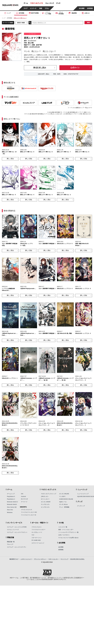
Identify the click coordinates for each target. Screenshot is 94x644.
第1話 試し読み (40, 68)
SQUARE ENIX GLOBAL (77, 559)
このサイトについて (26, 559)
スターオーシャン (37, 538)
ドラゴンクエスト (37, 527)
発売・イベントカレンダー (66, 530)
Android (23, 496)
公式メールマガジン (64, 535)
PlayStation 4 (11, 499)
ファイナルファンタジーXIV (29, 512)
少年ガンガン (45, 496)
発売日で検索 (21, 23)
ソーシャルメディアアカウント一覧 (68, 532)
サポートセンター (53, 559)
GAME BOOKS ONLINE (66, 499)
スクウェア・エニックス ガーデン (17, 547)
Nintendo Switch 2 (12, 502)
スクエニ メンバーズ (13, 530)
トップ (4, 18)
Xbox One (10, 510)
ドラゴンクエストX (26, 510)
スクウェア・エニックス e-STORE (17, 527)
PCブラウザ (24, 499)
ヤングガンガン (45, 504)
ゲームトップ (11, 494)
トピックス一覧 (63, 527)
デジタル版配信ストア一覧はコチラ (81, 108)
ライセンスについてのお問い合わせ (68, 538)
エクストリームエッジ (38, 543)
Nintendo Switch (12, 504)
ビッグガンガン (45, 507)
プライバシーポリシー (40, 559)
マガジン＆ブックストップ (49, 494)
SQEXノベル (63, 502)
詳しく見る (10, 159)
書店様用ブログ (14, 559)
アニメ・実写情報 (64, 507)
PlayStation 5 (11, 496)
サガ (33, 535)
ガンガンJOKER (46, 502)
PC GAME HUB (36, 540)
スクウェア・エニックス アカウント (17, 532)
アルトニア (10, 544)
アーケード (24, 502)
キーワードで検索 (8, 23)
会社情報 (61, 547)
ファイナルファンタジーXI (28, 515)
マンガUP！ (63, 496)
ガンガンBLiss (63, 504)
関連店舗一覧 (11, 542)
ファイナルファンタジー (38, 530)
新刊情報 (10, 18)
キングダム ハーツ (37, 532)
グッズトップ (81, 506)
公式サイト (75, 68)
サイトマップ (64, 559)
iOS (22, 494)
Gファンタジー (45, 499)
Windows (10, 512)
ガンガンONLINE (64, 494)
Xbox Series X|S (12, 507)
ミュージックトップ (83, 494)
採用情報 (61, 550)
